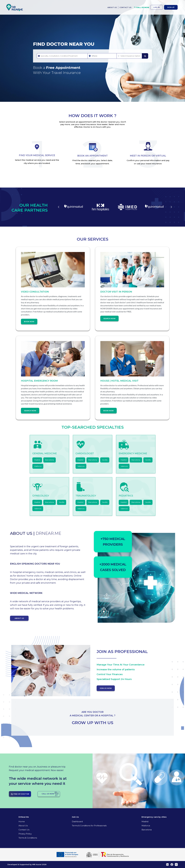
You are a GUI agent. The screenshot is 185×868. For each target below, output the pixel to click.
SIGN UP (171, 7)
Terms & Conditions (28, 838)
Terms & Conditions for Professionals (89, 826)
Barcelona (50, 460)
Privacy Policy (25, 834)
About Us (23, 826)
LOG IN (157, 7)
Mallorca (38, 466)
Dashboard (77, 821)
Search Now (109, 318)
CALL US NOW (142, 7)
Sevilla (105, 460)
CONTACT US (125, 7)
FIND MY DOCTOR (20, 794)
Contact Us (24, 830)
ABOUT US (112, 7)
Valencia (81, 466)
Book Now (29, 322)
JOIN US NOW (106, 688)
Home (22, 821)
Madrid (37, 460)
